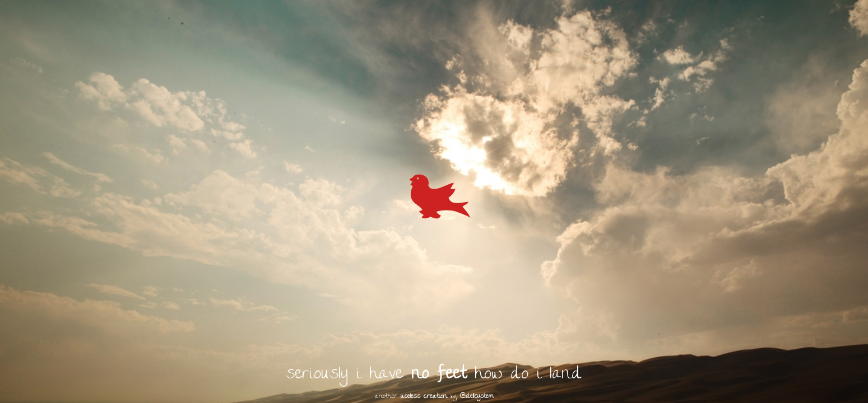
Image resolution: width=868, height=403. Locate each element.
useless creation (424, 397)
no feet (439, 375)
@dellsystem (477, 397)
